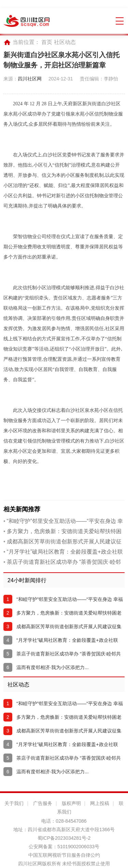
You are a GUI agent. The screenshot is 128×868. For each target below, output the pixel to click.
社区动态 (65, 42)
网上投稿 (100, 803)
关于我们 (14, 803)
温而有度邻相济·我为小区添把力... (53, 667)
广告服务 (43, 803)
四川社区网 (30, 79)
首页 (47, 42)
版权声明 (71, 803)
